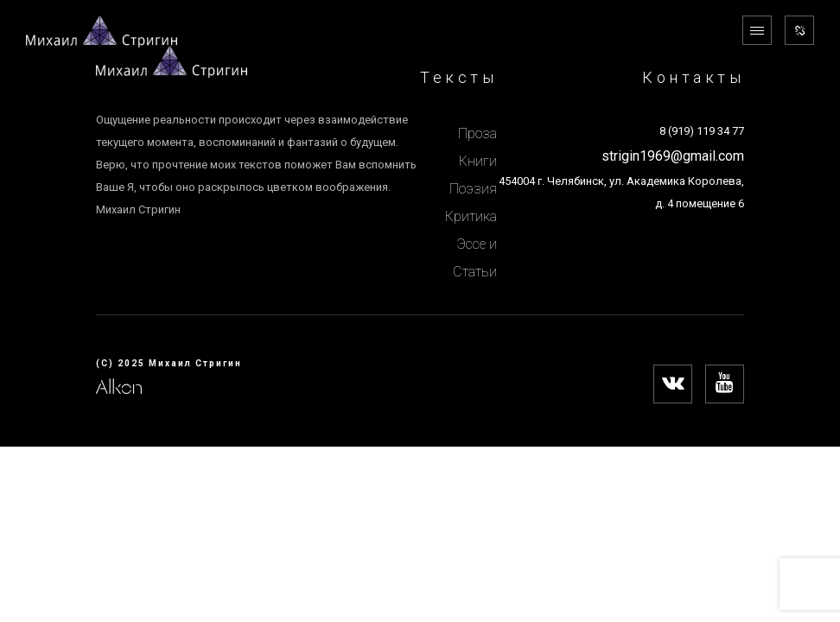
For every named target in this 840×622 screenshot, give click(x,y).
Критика (471, 216)
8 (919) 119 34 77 (702, 131)
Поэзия (473, 189)
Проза (477, 133)
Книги (478, 161)
